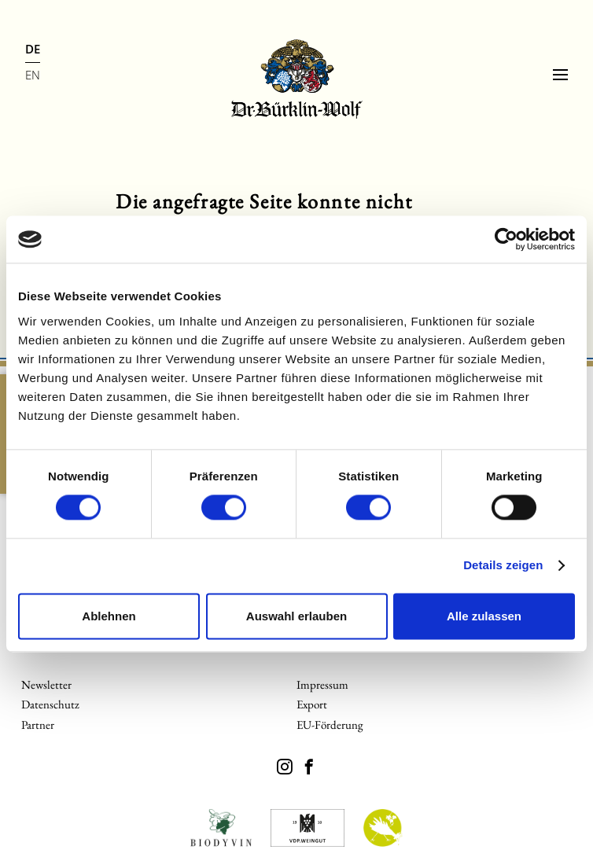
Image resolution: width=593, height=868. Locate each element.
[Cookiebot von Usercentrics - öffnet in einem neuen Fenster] (506, 239)
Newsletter (46, 684)
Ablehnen (109, 616)
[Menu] (560, 75)
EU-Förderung (330, 725)
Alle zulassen (484, 616)
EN (33, 75)
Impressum (322, 684)
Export (312, 704)
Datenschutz (50, 704)
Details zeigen (503, 566)
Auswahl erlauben (296, 616)
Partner (38, 725)
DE (33, 49)
